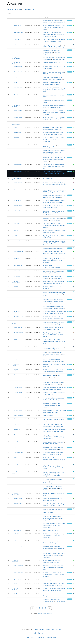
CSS (53, 27)
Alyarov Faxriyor (17, 25)
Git (51, 232)
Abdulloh (16, 306)
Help (55, 637)
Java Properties (56, 129)
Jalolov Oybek (17, 509)
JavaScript (58, 25)
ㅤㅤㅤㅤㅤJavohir (16, 458)
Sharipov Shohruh (18, 72)
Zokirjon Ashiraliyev (18, 218)
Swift (52, 52)
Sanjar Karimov (17, 447)
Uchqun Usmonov (18, 327)
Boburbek (16, 230)
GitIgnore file (62, 22)
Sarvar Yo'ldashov (18, 352)
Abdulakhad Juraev (18, 317)
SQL (47, 20)
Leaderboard (14, 10)
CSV (51, 283)
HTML (45, 69)
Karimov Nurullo (17, 45)
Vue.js (45, 25)
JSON (59, 20)
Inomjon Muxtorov (18, 111)
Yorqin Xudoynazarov (18, 553)
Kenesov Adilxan (18, 50)
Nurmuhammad (17, 39)
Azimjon (16, 340)
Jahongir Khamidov (18, 100)
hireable (70, 20)
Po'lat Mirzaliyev (17, 145)
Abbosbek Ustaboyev (18, 32)
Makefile (51, 20)
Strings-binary (56, 543)
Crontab (46, 314)
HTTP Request (61, 95)
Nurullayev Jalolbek (18, 452)
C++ (55, 145)
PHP (44, 57)
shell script (53, 421)
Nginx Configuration (59, 253)
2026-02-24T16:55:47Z (45, 613)
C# (44, 200)
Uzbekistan (29, 10)
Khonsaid (16, 195)
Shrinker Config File (49, 140)
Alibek (15, 583)
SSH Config (61, 553)
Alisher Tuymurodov (18, 333)
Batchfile (60, 585)
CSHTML (62, 200)
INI (63, 59)
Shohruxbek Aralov (18, 375)
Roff (51, 400)
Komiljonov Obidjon (18, 359)
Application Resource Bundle (55, 185)
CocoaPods (61, 259)
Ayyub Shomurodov (18, 88)
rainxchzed (16, 138)
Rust (45, 419)
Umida (15, 541)
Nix (47, 266)
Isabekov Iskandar (18, 67)
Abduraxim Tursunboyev (15, 95)
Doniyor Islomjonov (18, 118)
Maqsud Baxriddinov (18, 573)
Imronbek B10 (17, 403)
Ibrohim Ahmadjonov (18, 565)
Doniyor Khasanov (18, 171)
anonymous (16, 77)
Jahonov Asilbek (17, 241)
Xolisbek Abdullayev (18, 546)
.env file (45, 59)
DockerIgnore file (48, 439)
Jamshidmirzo (17, 258)
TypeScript (51, 25)
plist (56, 208)
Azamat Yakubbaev (18, 442)
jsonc (56, 22)
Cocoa (49, 530)
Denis (15, 20)
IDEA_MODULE (48, 513)
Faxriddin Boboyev (18, 479)
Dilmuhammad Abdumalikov (16, 190)
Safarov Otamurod (18, 206)
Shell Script (51, 449)
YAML (55, 20)
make (61, 458)
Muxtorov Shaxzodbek (19, 251)
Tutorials (59, 630)
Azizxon (16, 82)
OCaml (49, 412)
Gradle (59, 42)
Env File (60, 424)
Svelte (51, 460)
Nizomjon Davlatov (18, 392)
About (48, 630)
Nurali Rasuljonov (18, 387)
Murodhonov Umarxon (16, 365)
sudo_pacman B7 (18, 266)
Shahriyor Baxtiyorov (18, 580)
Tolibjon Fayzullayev (18, 504)
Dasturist (16, 486)
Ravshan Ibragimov (18, 292)
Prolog (57, 113)
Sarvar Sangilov (17, 132)
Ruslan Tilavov (17, 276)
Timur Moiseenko (18, 523)
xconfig (49, 543)
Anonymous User (18, 429)
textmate (62, 40)
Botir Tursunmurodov (18, 150)
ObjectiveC (60, 145)
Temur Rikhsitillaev (18, 157)
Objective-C (54, 261)
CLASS (50, 173)
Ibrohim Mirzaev (17, 382)
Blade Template (51, 57)
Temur (15, 599)
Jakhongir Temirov (18, 498)
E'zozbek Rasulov (18, 419)
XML (55, 34)
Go (44, 20)
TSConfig (53, 278)
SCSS (63, 45)
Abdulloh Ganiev (17, 248)
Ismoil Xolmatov (17, 530)
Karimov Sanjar (17, 211)
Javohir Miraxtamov (18, 465)
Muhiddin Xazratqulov (15, 594)
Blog (53, 630)
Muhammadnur (17, 200)
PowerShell (51, 506)
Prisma (64, 190)
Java (45, 40)
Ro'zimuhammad (18, 347)
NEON (55, 67)
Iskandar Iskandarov (18, 415)
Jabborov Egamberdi (18, 299)
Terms (36, 630)
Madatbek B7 (17, 271)
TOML (52, 54)
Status (49, 637)
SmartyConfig (54, 107)
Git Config (61, 47)
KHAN (15, 516)
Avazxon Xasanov (18, 183)
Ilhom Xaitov (17, 435)
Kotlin (57, 27)
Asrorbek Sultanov (18, 164)
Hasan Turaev (17, 223)
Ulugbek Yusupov (18, 424)
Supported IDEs (31, 637)
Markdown (51, 22)
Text (55, 36)
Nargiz (15, 127)
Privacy (42, 630)
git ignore (63, 460)
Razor (45, 590)
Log (64, 57)
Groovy (57, 40)
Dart (45, 33)
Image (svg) (50, 63)
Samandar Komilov (18, 410)
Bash (59, 45)
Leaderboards (41, 637)
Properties (46, 54)
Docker (56, 100)
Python (49, 27)
